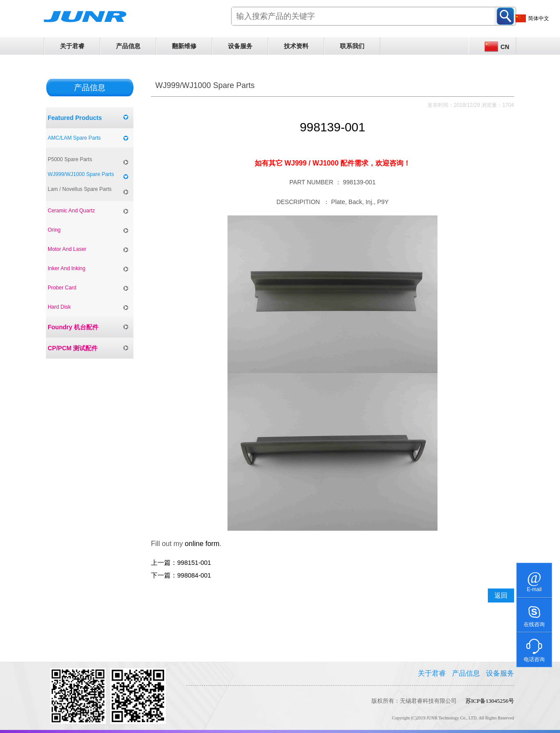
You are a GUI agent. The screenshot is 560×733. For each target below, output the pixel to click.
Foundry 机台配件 (73, 327)
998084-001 (194, 575)
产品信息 (128, 46)
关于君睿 (72, 46)
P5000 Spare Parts (70, 159)
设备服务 (240, 46)
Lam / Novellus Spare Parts (80, 189)
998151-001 (194, 563)
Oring (54, 230)
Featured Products (75, 118)
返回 (501, 596)
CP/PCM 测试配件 (73, 348)
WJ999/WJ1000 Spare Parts (81, 174)
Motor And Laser (67, 249)
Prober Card (62, 288)
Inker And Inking (66, 268)
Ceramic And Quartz (71, 211)
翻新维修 (184, 46)
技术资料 (296, 46)
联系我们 (352, 46)
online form (202, 544)
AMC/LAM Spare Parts (74, 138)
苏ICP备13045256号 (490, 701)
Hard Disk (59, 307)
